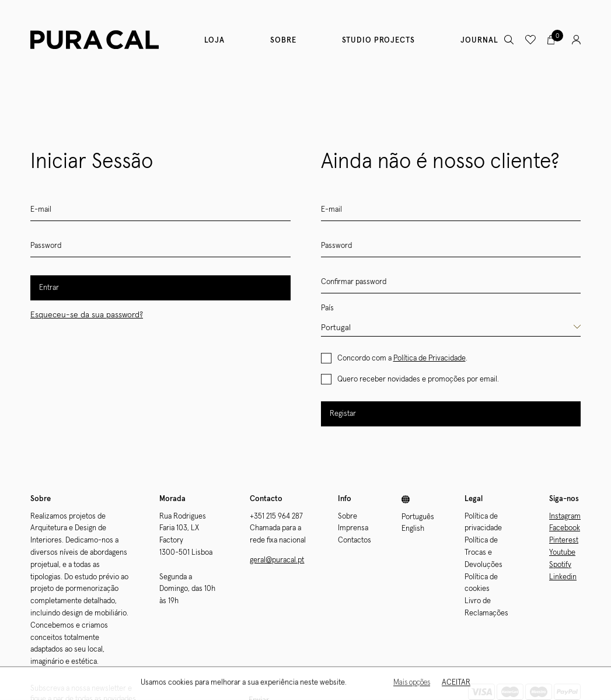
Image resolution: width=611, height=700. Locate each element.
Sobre (283, 41)
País (327, 308)
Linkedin (563, 577)
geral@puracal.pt (277, 560)
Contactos (355, 540)
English (413, 529)
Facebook (565, 528)
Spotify (560, 565)
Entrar (49, 288)
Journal (479, 41)
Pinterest (564, 540)
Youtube (562, 553)
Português (418, 517)
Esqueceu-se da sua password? (87, 315)
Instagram (565, 517)
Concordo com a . (402, 358)
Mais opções (412, 684)
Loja (214, 41)
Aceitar (456, 684)
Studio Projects (378, 41)
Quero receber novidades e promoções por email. (418, 379)
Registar (343, 414)
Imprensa (353, 528)
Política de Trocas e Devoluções (483, 553)
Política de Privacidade (430, 358)
